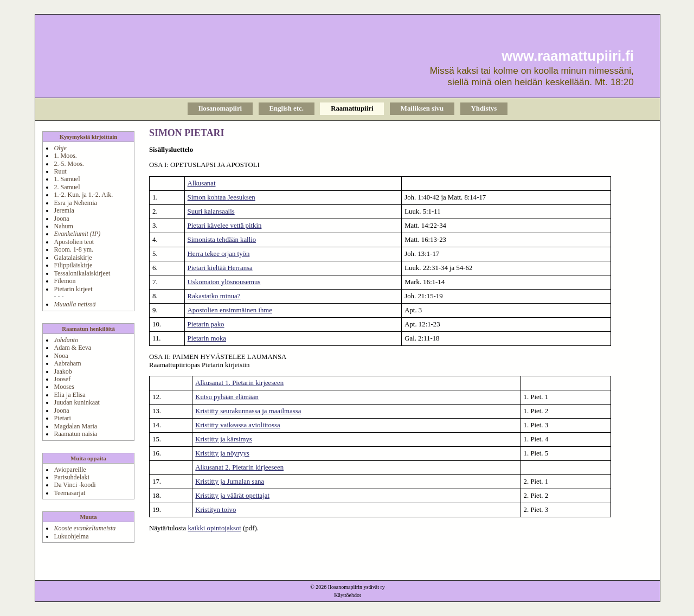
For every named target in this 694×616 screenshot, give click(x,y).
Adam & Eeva (72, 348)
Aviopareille (70, 470)
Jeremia (64, 210)
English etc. (287, 108)
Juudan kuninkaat (76, 402)
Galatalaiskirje (73, 258)
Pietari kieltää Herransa (220, 268)
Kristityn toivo (216, 510)
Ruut (60, 171)
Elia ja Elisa (69, 395)
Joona (61, 219)
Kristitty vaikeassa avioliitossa (237, 425)
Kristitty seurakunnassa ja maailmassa (248, 411)
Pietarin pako (206, 324)
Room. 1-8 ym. (73, 249)
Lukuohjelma (71, 536)
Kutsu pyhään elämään (227, 397)
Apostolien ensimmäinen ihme (230, 310)
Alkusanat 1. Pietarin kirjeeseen (239, 383)
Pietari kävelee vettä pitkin (225, 226)
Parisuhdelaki (71, 477)
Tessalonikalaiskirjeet (82, 273)
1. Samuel (67, 179)
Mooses (64, 387)
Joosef (62, 379)
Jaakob (63, 371)
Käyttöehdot (347, 595)
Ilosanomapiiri (220, 108)
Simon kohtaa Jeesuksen (221, 197)
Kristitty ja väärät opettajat (232, 496)
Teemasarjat (69, 493)
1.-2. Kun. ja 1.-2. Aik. (83, 195)
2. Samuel (67, 187)
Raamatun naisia (75, 434)
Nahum (63, 226)
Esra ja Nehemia (75, 203)
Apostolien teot (74, 242)
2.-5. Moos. (69, 164)
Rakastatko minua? (214, 296)
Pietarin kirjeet (73, 289)
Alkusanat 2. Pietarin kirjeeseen (239, 467)
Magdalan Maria (75, 426)
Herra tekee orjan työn (219, 254)
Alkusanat (202, 183)
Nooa (61, 356)
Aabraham (67, 363)
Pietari (62, 418)
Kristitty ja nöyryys (222, 453)
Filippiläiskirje (73, 265)
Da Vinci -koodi (75, 485)
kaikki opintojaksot (214, 528)
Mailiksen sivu (422, 108)
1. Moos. (65, 156)
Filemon (65, 281)
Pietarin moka (207, 338)
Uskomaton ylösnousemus (224, 282)
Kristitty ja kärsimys (224, 439)
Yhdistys (484, 108)
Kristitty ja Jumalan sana (230, 482)
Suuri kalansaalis (211, 211)
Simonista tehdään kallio (222, 240)
